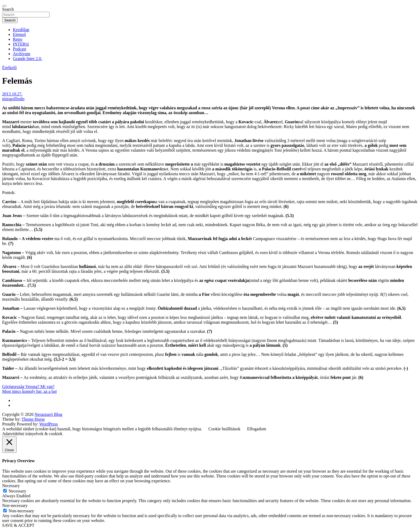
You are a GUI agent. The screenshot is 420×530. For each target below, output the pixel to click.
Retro (18, 39)
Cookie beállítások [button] (224, 429)
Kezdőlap (21, 30)
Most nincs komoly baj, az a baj (29, 391)
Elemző (19, 34)
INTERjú (21, 44)
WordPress (49, 424)
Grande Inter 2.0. (27, 59)
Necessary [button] (11, 486)
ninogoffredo (13, 99)
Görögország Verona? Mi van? (28, 387)
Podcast (20, 49)
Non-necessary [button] (15, 505)
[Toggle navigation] (4, 6)
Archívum (22, 54)
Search (8, 9)
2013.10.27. (12, 94)
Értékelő (9, 68)
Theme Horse (33, 419)
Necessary (17, 491)
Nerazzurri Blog (48, 414)
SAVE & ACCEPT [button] (18, 525)
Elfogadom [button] (257, 429)
